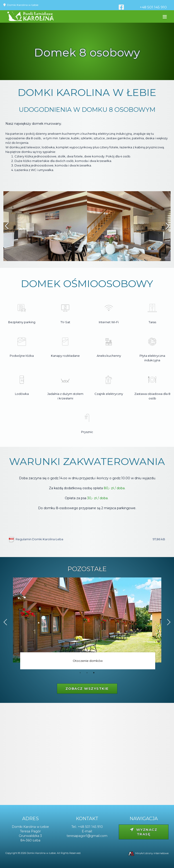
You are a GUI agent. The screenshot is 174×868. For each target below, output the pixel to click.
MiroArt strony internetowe (148, 853)
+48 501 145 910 (153, 7)
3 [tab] (94, 673)
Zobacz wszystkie (87, 688)
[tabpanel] (87, 625)
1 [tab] (80, 673)
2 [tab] (87, 673)
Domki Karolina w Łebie (23, 5)
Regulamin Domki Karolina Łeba (90, 539)
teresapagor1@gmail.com (87, 836)
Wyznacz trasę (144, 832)
